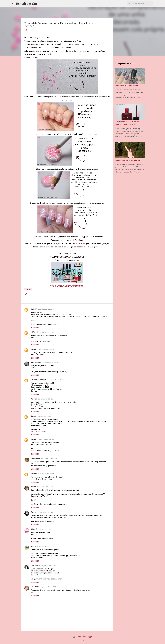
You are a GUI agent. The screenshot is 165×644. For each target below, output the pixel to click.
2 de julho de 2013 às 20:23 (47, 332)
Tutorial (28, 289)
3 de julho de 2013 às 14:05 (45, 487)
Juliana (33, 487)
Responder (35, 328)
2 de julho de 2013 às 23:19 (46, 399)
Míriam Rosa (35, 458)
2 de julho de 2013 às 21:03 (46, 349)
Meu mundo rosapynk (39, 380)
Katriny (33, 512)
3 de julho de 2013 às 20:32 (49, 566)
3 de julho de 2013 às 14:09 (45, 512)
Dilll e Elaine (35, 566)
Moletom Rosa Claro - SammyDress (128, 160)
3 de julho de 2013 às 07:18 (46, 416)
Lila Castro (35, 587)
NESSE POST (80, 243)
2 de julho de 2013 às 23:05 (55, 380)
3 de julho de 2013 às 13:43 (46, 474)
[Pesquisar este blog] (142, 4)
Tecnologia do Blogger (83, 637)
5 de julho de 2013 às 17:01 (48, 587)
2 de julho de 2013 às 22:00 (51, 363)
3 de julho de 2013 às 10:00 (49, 459)
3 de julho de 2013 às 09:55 (46, 439)
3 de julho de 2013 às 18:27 (43, 547)
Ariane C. (34, 529)
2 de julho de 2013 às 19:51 (46, 309)
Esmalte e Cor (27, 4)
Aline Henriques (37, 363)
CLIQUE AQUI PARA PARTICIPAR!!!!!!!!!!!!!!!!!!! (67, 286)
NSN (32, 546)
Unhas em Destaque (38, 431)
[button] (26, 30)
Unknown (34, 309)
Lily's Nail (34, 332)
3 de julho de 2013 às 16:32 (46, 529)
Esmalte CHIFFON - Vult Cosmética (127, 86)
